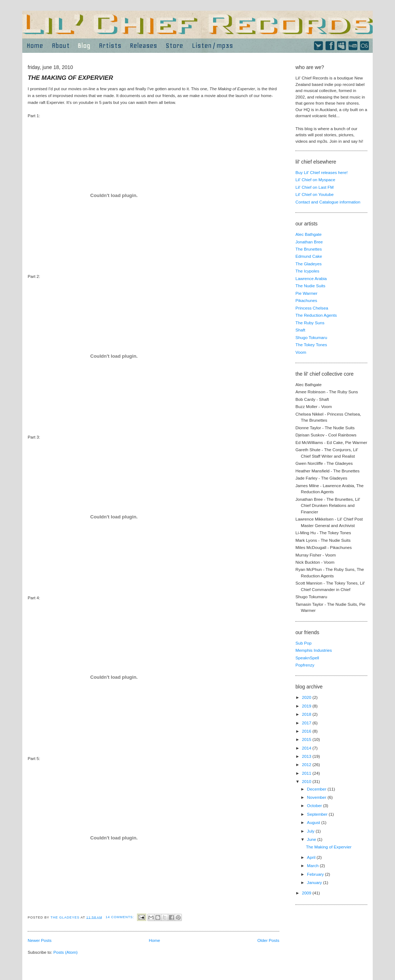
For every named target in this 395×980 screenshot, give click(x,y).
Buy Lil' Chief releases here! (321, 172)
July (311, 831)
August (314, 822)
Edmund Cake (309, 256)
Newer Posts (40, 940)
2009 (307, 893)
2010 (307, 781)
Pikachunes (306, 300)
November (317, 797)
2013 (307, 756)
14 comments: (121, 917)
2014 (307, 748)
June (312, 839)
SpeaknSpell (307, 658)
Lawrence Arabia (311, 278)
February (316, 874)
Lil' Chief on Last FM (314, 187)
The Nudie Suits (310, 286)
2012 (307, 764)
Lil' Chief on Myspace (315, 180)
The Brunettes (309, 249)
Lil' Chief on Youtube (314, 194)
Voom (301, 352)
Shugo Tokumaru (311, 337)
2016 (307, 731)
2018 (307, 714)
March (313, 865)
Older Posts (268, 940)
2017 (307, 723)
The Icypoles (307, 271)
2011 (307, 773)
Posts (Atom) (65, 952)
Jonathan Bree (309, 242)
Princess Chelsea (312, 308)
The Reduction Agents (316, 315)
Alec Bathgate (309, 234)
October (315, 805)
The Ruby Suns (310, 323)
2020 (307, 697)
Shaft (300, 330)
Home (154, 940)
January (315, 882)
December (317, 789)
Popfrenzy (305, 665)
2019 (307, 706)
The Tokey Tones (311, 345)
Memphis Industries (314, 650)
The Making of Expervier (70, 78)
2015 (307, 739)
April (312, 857)
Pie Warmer (306, 293)
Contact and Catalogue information (328, 202)
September (318, 814)
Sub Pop (304, 643)
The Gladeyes (309, 264)
